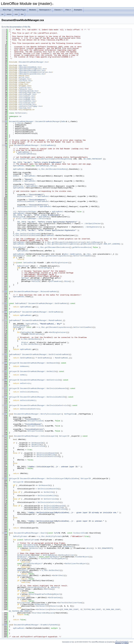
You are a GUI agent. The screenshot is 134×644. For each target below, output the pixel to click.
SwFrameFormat (30, 545)
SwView (20, 589)
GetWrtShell (58, 575)
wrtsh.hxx (24, 77)
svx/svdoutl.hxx (27, 96)
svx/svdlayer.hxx (27, 94)
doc (22, 14)
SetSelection (43, 606)
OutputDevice (19, 247)
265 (5, 479)
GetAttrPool (26, 159)
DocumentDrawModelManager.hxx (33, 62)
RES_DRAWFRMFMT (105, 548)
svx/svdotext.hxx (27, 101)
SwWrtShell (22, 575)
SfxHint (25, 343)
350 (5, 625)
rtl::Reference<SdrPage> (25, 212)
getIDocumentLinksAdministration (68, 242)
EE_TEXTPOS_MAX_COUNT (91, 609)
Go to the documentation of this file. (16, 27)
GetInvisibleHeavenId (47, 453)
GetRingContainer (60, 263)
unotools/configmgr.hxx (30, 106)
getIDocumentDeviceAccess (57, 247)
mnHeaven (17, 181)
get (82, 244)
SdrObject (22, 557)
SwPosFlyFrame (31, 540)
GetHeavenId (37, 443)
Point (41, 587)
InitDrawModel (20, 326)
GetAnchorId (35, 548)
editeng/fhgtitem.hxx (29, 93)
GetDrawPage (44, 268)
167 (5, 312)
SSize (67, 281)
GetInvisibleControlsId (48, 456)
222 (5, 405)
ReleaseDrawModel (25, 154)
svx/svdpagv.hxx (27, 99)
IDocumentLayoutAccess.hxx (32, 74)
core (16, 14)
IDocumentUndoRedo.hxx (30, 67)
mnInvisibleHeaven (26, 201)
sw (2, 14)
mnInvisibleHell (25, 196)
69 (5, 145)
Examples (78, 10)
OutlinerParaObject (32, 564)
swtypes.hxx (25, 79)
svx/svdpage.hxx (27, 98)
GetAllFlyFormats (54, 536)
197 (5, 363)
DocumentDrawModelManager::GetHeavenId (39, 363)
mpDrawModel (24, 152)
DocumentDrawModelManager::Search (30, 533)
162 (5, 303)
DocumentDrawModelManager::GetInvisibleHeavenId (44, 388)
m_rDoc (18, 123)
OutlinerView (23, 603)
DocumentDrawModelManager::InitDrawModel (34, 145)
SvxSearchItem (80, 533)
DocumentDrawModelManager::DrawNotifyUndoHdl (36, 625)
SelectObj (33, 587)
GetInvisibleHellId (46, 455)
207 (5, 380)
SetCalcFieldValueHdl (30, 234)
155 (5, 292)
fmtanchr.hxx (25, 89)
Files (68, 10)
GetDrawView (54, 598)
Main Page (7, 10)
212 (5, 388)
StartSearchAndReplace (43, 613)
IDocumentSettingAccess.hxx (33, 69)
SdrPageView (70, 414)
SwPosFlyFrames (20, 536)
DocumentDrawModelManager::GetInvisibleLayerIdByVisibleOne (49, 479)
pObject (32, 557)
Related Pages (20, 10)
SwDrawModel (41, 166)
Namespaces (45, 10)
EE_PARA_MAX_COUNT (70, 609)
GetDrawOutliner (67, 555)
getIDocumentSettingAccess (65, 244)
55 (5, 122)
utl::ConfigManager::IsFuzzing (33, 218)
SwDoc (64, 122)
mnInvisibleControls (27, 207)
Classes (58, 10)
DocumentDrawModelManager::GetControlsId (40, 380)
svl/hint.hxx (25, 81)
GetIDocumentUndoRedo (56, 169)
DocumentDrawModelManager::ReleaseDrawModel (36, 292)
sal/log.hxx (25, 108)
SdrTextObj (22, 558)
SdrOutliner (21, 113)
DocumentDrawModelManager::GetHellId (38, 371)
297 (5, 533)
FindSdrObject (82, 557)
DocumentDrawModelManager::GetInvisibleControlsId (45, 405)
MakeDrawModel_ (62, 358)
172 (5, 320)
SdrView (21, 598)
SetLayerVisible (35, 421)
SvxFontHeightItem (63, 159)
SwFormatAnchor (30, 547)
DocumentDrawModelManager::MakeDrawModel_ (43, 320)
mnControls (18, 186)
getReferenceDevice (82, 247)
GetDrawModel (26, 358)
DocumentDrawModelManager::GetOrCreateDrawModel (46, 354)
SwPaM (56, 533)
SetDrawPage (34, 280)
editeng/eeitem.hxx (28, 91)
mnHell (16, 176)
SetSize (36, 281)
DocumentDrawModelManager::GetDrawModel (48, 303)
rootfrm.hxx (25, 87)
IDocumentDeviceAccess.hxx (32, 70)
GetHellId (36, 445)
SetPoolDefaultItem (44, 159)
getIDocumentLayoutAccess (58, 256)
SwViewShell (19, 256)
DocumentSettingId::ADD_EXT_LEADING (102, 244)
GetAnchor (68, 547)
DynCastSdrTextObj (49, 558)
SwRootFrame (23, 266)
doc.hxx (23, 65)
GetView (48, 589)
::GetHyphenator (92, 227)
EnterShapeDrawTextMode (41, 594)
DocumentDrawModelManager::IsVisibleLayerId (36, 436)
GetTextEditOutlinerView (70, 603)
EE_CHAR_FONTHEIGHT (93, 159)
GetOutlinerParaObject (76, 564)
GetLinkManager (94, 242)
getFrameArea (55, 281)
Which (89, 548)
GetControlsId (38, 446)
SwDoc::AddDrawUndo (72, 254)
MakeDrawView (36, 334)
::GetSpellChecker (92, 224)
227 (5, 414)
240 (5, 436)
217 (5, 397)
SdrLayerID (14, 363)
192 (5, 354)
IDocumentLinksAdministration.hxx (36, 72)
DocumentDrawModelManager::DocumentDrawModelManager (35, 122)
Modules (33, 10)
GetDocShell (34, 339)
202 (5, 371)
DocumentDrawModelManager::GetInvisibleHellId (43, 397)
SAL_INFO (17, 162)
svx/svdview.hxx (27, 103)
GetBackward (40, 604)
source (9, 14)
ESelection (55, 606)
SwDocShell (22, 570)
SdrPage (25, 278)
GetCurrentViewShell (83, 256)
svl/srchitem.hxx (27, 104)
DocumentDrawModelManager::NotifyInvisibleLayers (38, 414)
